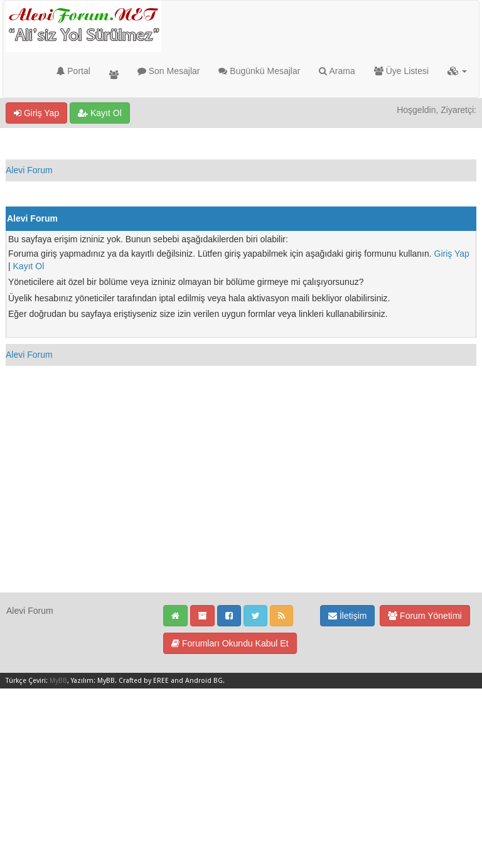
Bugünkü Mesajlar (259, 71)
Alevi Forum (29, 170)
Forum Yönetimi (425, 616)
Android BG (204, 681)
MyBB (58, 681)
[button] (457, 71)
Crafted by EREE (144, 681)
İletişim (347, 616)
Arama (337, 71)
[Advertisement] (241, 504)
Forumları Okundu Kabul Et (230, 643)
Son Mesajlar (169, 71)
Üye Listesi (401, 71)
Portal (73, 71)
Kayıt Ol (100, 113)
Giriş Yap (36, 113)
